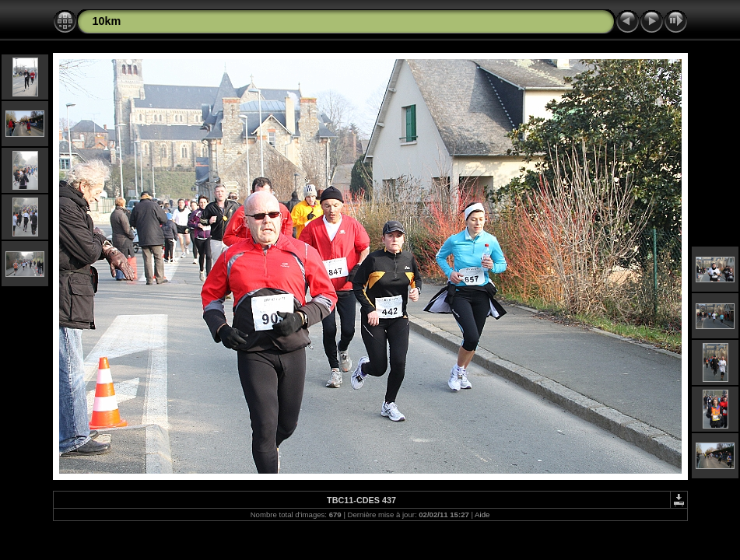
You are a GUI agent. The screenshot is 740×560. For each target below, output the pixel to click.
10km (107, 21)
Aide (482, 514)
